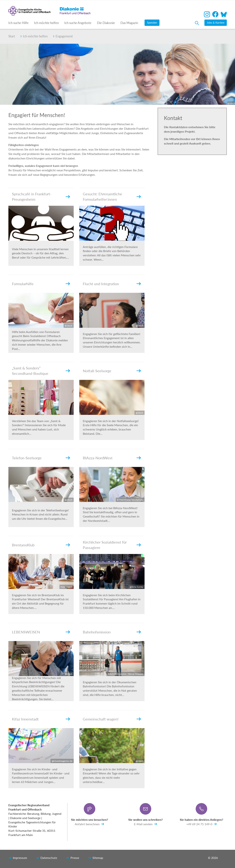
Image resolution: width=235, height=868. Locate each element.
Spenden (152, 23)
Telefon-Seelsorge (27, 458)
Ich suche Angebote (78, 23)
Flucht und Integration (101, 284)
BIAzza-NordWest (98, 458)
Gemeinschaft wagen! (101, 719)
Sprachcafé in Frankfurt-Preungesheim (32, 197)
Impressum (18, 858)
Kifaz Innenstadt (25, 719)
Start (12, 36)
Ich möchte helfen (46, 23)
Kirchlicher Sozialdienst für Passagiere (105, 545)
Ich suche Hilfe (18, 23)
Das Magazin (129, 23)
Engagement (63, 36)
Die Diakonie (106, 23)
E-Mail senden (145, 824)
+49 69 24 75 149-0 (202, 824)
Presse (73, 858)
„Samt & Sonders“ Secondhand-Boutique (30, 371)
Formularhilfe (23, 284)
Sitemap (96, 858)
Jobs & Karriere (216, 23)
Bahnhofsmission (97, 632)
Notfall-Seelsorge (97, 371)
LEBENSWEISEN (26, 632)
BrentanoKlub (23, 545)
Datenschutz (47, 858)
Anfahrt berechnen (89, 824)
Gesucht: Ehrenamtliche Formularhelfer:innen (102, 197)
